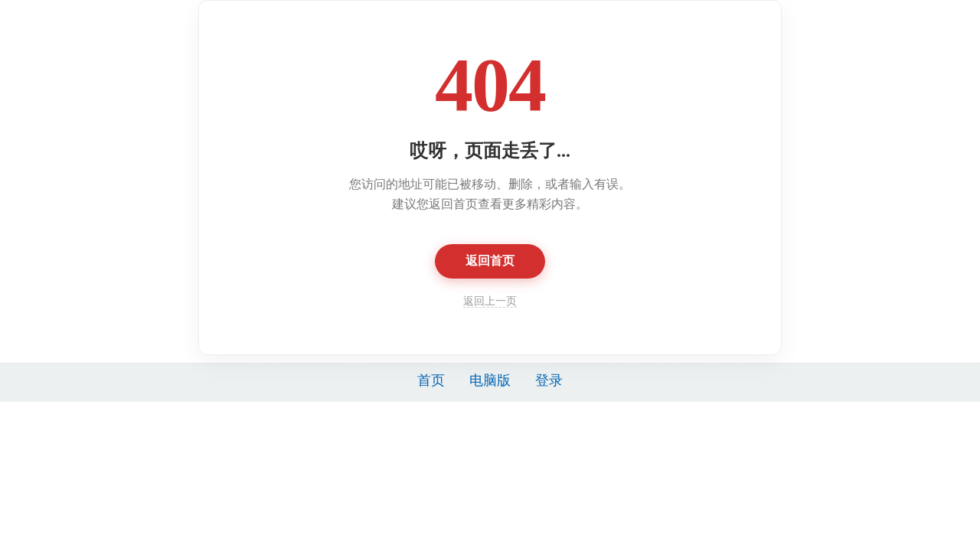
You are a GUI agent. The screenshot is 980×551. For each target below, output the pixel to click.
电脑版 (490, 380)
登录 (549, 380)
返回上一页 (490, 301)
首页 (431, 380)
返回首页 (490, 261)
